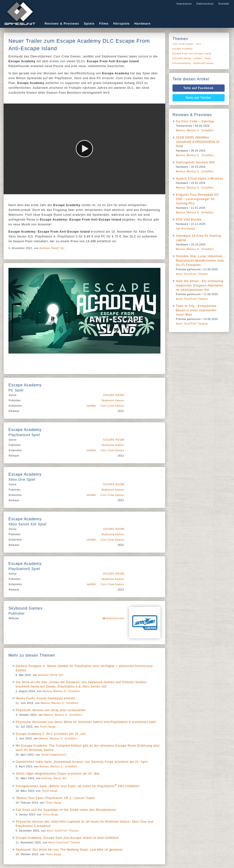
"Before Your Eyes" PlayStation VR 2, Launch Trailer (55, 798)
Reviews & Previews (62, 24)
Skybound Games (113, 400)
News (208, 58)
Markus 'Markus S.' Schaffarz (61, 691)
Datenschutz (205, 4)
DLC (199, 44)
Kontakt (224, 4)
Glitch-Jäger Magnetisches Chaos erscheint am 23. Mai (58, 774)
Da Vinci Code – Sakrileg (195, 121)
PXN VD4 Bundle (189, 220)
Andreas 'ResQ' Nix (52, 248)
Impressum (184, 4)
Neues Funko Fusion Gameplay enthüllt (45, 698)
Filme (104, 24)
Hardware (142, 24)
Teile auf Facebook (198, 88)
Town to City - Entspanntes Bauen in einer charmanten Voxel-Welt (196, 310)
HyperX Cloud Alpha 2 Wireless (200, 179)
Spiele (89, 24)
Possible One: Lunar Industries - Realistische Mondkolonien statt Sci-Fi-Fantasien (200, 261)
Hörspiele (121, 24)
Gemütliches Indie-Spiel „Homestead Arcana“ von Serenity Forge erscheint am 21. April (82, 762)
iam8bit (91, 406)
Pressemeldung (182, 63)
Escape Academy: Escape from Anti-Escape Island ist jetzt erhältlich (67, 838)
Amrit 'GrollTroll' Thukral (62, 831)
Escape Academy (183, 49)
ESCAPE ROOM (114, 395)
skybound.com (115, 618)
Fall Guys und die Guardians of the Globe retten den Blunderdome (66, 810)
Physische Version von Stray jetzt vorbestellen (51, 710)
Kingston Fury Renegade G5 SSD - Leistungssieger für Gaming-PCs (197, 199)
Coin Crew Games (112, 406)
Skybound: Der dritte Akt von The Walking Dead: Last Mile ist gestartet (69, 850)
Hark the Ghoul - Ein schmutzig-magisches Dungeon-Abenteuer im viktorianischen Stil (200, 285)
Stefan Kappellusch (54, 755)
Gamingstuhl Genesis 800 (195, 162)
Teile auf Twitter (199, 98)
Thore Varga (48, 727)
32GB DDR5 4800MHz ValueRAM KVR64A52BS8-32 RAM (198, 142)
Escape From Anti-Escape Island (192, 54)
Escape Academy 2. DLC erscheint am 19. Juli (51, 734)
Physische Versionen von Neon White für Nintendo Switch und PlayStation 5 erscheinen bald (86, 722)
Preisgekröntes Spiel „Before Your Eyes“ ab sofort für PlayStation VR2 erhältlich (77, 786)
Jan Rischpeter (186, 229)
